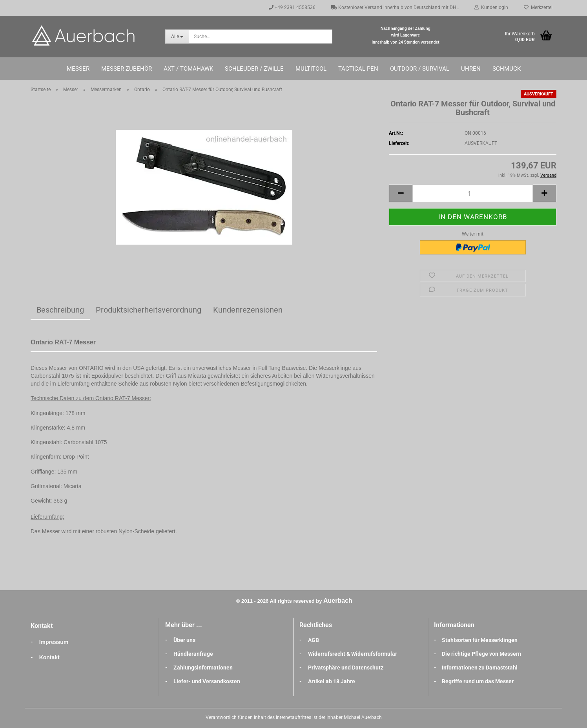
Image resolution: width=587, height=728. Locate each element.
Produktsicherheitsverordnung (149, 310)
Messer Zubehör (127, 69)
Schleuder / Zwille (254, 69)
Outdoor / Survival (420, 69)
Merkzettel (538, 7)
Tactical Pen (358, 69)
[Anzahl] (473, 193)
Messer (78, 69)
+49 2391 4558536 (292, 7)
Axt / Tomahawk (188, 69)
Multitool (311, 69)
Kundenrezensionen (248, 310)
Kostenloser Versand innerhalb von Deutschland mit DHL (395, 7)
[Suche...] (177, 37)
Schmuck (507, 69)
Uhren (471, 69)
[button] (401, 193)
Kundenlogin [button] (491, 7)
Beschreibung (60, 310)
